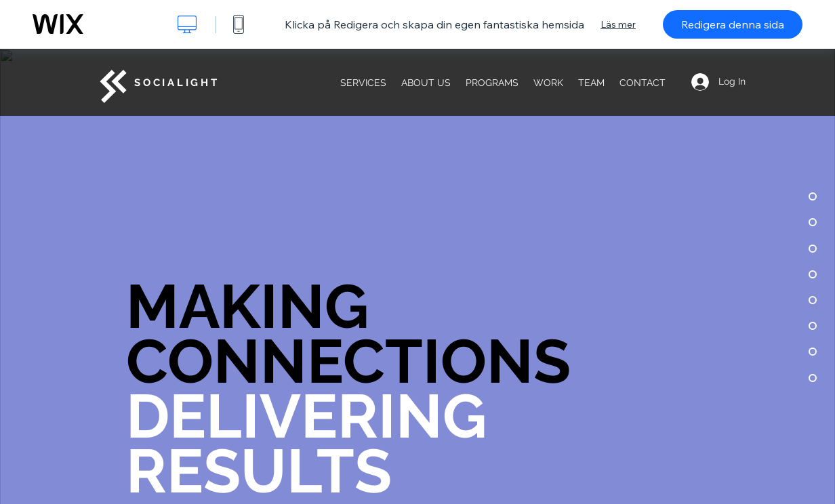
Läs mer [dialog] (618, 24)
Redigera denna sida (733, 24)
